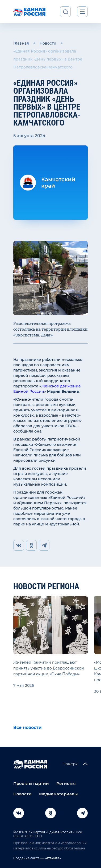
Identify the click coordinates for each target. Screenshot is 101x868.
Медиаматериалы (58, 794)
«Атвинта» (52, 858)
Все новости (27, 727)
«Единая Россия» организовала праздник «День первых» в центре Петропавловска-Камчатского (48, 59)
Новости (48, 43)
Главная (21, 43)
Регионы (66, 783)
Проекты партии (31, 783)
